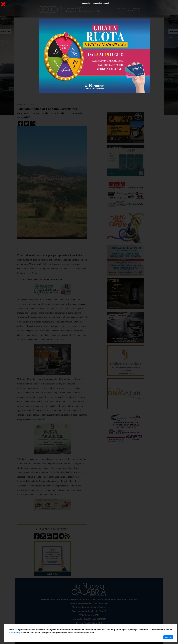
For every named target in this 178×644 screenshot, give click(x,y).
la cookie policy (15, 633)
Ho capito (168, 637)
